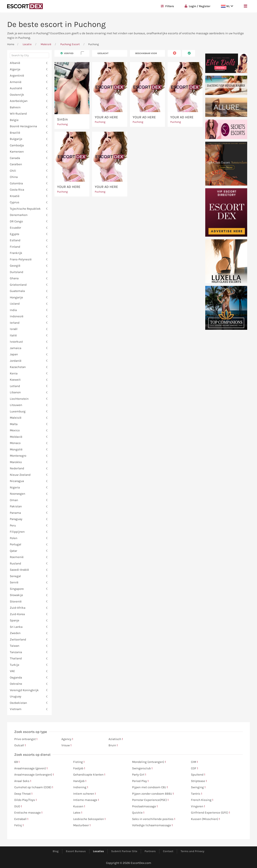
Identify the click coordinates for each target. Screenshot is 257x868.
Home (11, 44)
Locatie (27, 44)
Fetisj (19, 825)
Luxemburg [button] (18, 411)
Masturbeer (82, 825)
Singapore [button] (17, 589)
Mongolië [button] (16, 449)
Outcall (20, 745)
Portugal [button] (16, 544)
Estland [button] (15, 240)
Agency (67, 739)
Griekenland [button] (18, 285)
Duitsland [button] (17, 272)
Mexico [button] (15, 430)
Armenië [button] (16, 82)
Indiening (81, 787)
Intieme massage (86, 800)
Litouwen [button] (16, 405)
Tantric (197, 794)
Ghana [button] (14, 278)
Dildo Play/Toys (26, 800)
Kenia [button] (14, 373)
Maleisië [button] (16, 418)
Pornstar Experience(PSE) (150, 800)
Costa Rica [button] (17, 190)
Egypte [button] (15, 234)
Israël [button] (14, 329)
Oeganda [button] (16, 677)
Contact (168, 851)
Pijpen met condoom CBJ (150, 787)
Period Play (140, 781)
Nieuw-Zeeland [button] (20, 475)
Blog (56, 851)
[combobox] (29, 56)
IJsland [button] (15, 304)
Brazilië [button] (15, 133)
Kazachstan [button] (18, 367)
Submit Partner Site (124, 851)
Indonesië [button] (17, 316)
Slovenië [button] (16, 601)
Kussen (79, 806)
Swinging (198, 787)
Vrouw (66, 745)
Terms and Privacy (192, 851)
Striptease (199, 781)
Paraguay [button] (16, 519)
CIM (194, 762)
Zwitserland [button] (18, 639)
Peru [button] (13, 525)
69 (17, 762)
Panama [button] (15, 513)
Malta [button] (14, 424)
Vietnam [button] (16, 709)
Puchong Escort (70, 44)
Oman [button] (14, 500)
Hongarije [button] (16, 297)
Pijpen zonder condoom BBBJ (153, 794)
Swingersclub (142, 768)
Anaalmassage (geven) (31, 768)
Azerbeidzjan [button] (19, 101)
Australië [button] (16, 88)
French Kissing (202, 800)
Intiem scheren (85, 794)
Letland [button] (15, 386)
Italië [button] (13, 335)
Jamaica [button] (16, 348)
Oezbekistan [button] (18, 703)
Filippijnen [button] (17, 532)
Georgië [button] (15, 266)
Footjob (79, 768)
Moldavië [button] (16, 437)
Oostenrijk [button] (17, 95)
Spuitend (198, 775)
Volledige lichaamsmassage (152, 825)
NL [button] (227, 6)
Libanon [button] (15, 392)
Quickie (138, 813)
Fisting (79, 762)
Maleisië (46, 44)
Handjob (80, 781)
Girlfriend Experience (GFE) (211, 813)
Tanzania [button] (16, 652)
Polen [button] (14, 538)
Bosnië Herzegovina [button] (23, 126)
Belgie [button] (14, 120)
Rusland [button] (15, 563)
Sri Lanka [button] (16, 627)
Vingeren (198, 806)
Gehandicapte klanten (89, 775)
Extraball (21, 819)
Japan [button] (14, 354)
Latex (78, 813)
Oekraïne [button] (16, 684)
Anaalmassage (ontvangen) (34, 775)
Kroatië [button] (15, 196)
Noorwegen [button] (17, 494)
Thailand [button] (16, 658)
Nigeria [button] (15, 487)
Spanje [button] (15, 620)
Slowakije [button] (16, 595)
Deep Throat (23, 794)
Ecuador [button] (15, 228)
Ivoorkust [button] (16, 342)
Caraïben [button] (16, 164)
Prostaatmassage (145, 806)
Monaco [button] (15, 443)
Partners (150, 851)
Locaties (98, 851)
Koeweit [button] (15, 380)
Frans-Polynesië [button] (21, 259)
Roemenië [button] (17, 557)
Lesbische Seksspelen (89, 819)
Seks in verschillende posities (154, 819)
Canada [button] (15, 158)
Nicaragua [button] (17, 481)
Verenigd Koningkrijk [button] (24, 690)
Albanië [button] (15, 63)
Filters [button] (167, 6)
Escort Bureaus (76, 851)
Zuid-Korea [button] (17, 614)
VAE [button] (12, 671)
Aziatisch (116, 739)
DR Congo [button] (16, 221)
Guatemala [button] (17, 291)
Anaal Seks (23, 781)
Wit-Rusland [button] (18, 113)
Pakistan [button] (16, 506)
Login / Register (197, 6)
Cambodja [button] (17, 145)
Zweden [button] (15, 633)
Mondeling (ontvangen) (149, 762)
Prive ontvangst (26, 739)
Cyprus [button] (15, 202)
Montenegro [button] (18, 456)
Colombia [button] (16, 183)
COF (195, 768)
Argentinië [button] (17, 75)
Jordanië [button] (16, 361)
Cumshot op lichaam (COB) (34, 787)
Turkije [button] (15, 665)
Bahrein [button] (15, 107)
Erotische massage (28, 813)
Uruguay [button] (16, 696)
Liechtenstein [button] (19, 399)
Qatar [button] (13, 551)
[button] (245, 6)
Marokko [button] (16, 462)
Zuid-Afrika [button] (18, 608)
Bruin (113, 745)
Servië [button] (14, 582)
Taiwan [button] (15, 646)
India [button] (13, 310)
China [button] (14, 177)
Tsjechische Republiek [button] (25, 209)
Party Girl (139, 775)
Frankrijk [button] (16, 253)
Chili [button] (13, 171)
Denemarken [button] (19, 215)
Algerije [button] (15, 69)
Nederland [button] (17, 468)
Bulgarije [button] (16, 139)
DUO (18, 806)
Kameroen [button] (17, 152)
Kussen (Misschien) (206, 819)
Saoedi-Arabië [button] (19, 570)
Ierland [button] (15, 323)
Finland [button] (15, 247)
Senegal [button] (15, 576)
